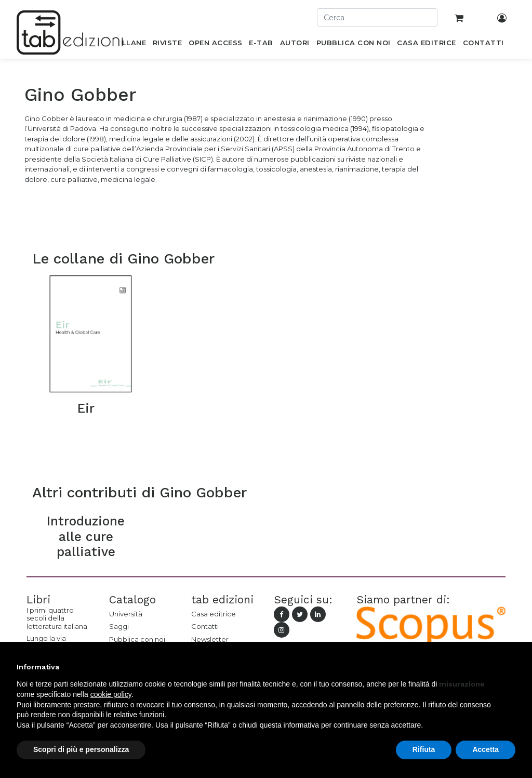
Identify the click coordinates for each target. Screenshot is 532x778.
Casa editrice (214, 614)
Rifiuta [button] (424, 749)
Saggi (119, 626)
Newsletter (210, 639)
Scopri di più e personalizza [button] (81, 749)
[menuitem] (128, 45)
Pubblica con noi (137, 639)
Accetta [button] (486, 749)
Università (126, 614)
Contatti (205, 626)
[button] (510, 667)
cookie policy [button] (111, 694)
